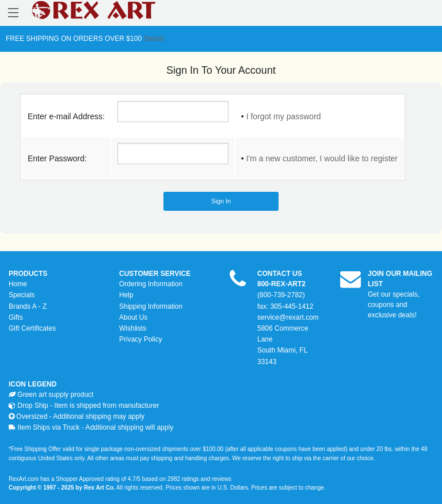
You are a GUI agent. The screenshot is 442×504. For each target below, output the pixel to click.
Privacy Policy (141, 339)
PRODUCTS (28, 274)
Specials (22, 295)
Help (126, 295)
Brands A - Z (28, 306)
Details (153, 39)
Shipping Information (151, 306)
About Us (133, 317)
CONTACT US (280, 274)
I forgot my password (284, 116)
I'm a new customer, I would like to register (322, 158)
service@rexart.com (288, 317)
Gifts (16, 317)
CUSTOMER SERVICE (155, 274)
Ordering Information (151, 284)
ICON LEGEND (33, 384)
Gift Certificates (32, 328)
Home (18, 284)
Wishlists (133, 328)
